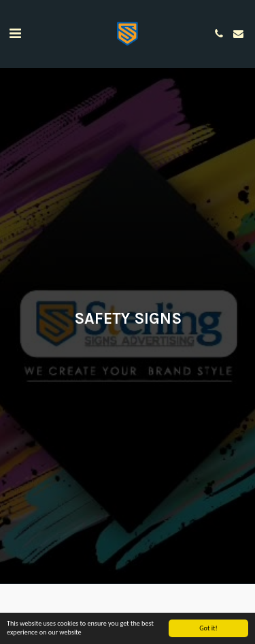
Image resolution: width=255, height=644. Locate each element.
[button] (15, 33)
